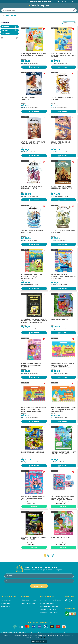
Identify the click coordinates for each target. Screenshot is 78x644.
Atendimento (6, 606)
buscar (74, 10)
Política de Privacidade (46, 637)
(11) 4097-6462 (52, 612)
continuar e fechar (39, 641)
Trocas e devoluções (28, 603)
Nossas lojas (6, 603)
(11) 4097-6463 (51, 609)
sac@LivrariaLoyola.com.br (49, 606)
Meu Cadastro (73, 2)
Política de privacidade (28, 600)
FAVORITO (44, 29)
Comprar (35, 67)
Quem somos (6, 600)
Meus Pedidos (63, 2)
